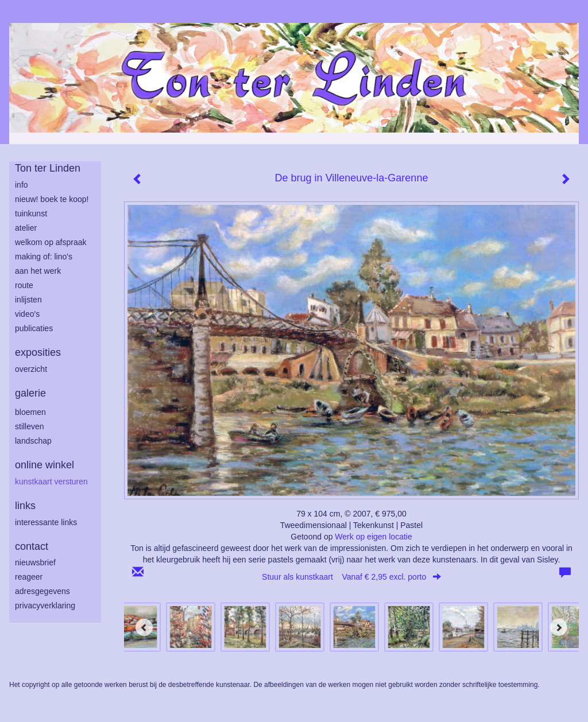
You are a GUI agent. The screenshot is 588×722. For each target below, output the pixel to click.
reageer (29, 577)
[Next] (559, 627)
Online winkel (45, 465)
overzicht (31, 369)
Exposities (38, 352)
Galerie (30, 393)
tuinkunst (31, 214)
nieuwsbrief (35, 562)
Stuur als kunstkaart (351, 577)
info (22, 185)
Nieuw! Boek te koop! (52, 199)
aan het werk (38, 271)
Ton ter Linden (48, 168)
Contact (32, 546)
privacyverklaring (45, 605)
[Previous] (144, 627)
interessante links (46, 522)
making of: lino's (44, 257)
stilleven (30, 426)
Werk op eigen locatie (373, 537)
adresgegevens (42, 591)
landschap (33, 441)
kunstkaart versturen (51, 482)
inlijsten (28, 300)
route (24, 285)
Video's (27, 314)
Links (25, 506)
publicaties (34, 328)
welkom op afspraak (51, 242)
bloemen (30, 412)
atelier (26, 228)
